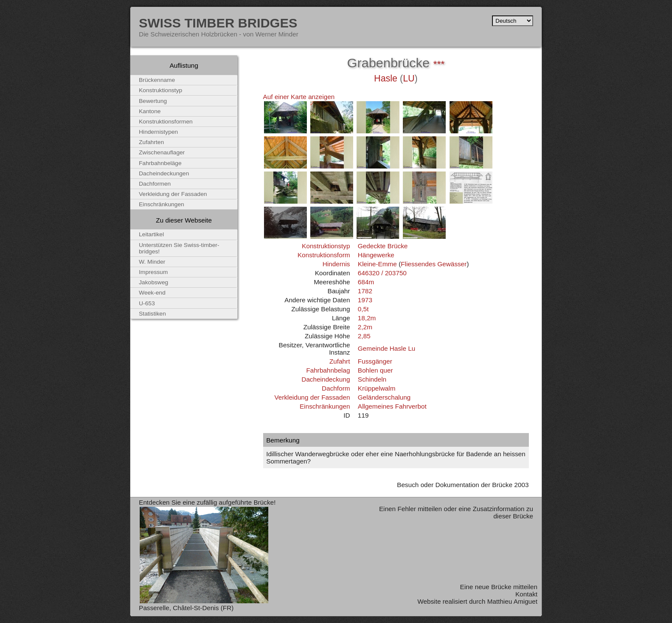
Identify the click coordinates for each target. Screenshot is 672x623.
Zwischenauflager (162, 152)
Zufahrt (339, 361)
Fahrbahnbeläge (160, 163)
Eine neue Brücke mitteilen (499, 587)
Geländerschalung (384, 397)
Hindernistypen (158, 132)
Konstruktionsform (324, 255)
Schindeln (372, 379)
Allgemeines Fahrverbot (392, 406)
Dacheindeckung (325, 379)
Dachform (336, 388)
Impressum (153, 272)
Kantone (150, 111)
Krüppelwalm (377, 388)
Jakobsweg (153, 282)
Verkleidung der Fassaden (312, 397)
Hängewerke (376, 255)
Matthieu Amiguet (512, 601)
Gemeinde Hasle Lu (387, 348)
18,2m (367, 318)
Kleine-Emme (377, 264)
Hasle (386, 78)
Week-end (152, 293)
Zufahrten (151, 142)
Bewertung (153, 101)
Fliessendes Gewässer (434, 264)
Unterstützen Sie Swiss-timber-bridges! (179, 248)
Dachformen (155, 184)
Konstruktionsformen (166, 122)
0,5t (363, 309)
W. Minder (152, 262)
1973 (365, 300)
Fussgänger (375, 361)
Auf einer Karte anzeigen (299, 97)
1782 (365, 291)
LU (409, 78)
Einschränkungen (325, 406)
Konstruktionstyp (326, 246)
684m (366, 282)
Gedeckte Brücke (383, 246)
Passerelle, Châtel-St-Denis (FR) (186, 608)
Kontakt (526, 594)
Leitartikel (151, 234)
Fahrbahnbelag (328, 370)
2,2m (365, 327)
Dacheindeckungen (164, 173)
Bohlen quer (375, 370)
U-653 (147, 303)
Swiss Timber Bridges (218, 23)
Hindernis (336, 264)
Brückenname (157, 80)
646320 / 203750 (382, 273)
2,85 (364, 336)
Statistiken (152, 314)
